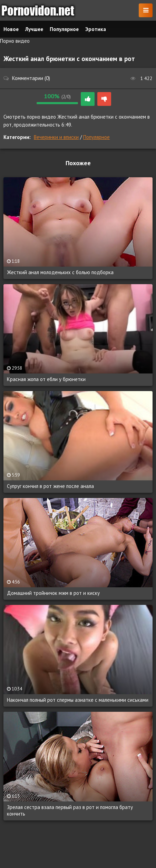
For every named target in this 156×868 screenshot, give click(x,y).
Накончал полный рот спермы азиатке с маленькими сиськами (78, 700)
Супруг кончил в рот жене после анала (50, 486)
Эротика (96, 29)
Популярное (96, 137)
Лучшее (34, 29)
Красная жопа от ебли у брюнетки (46, 379)
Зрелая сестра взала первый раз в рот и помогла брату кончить (70, 810)
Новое (11, 29)
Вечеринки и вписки (56, 137)
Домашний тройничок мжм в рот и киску (53, 593)
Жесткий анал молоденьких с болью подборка (60, 272)
